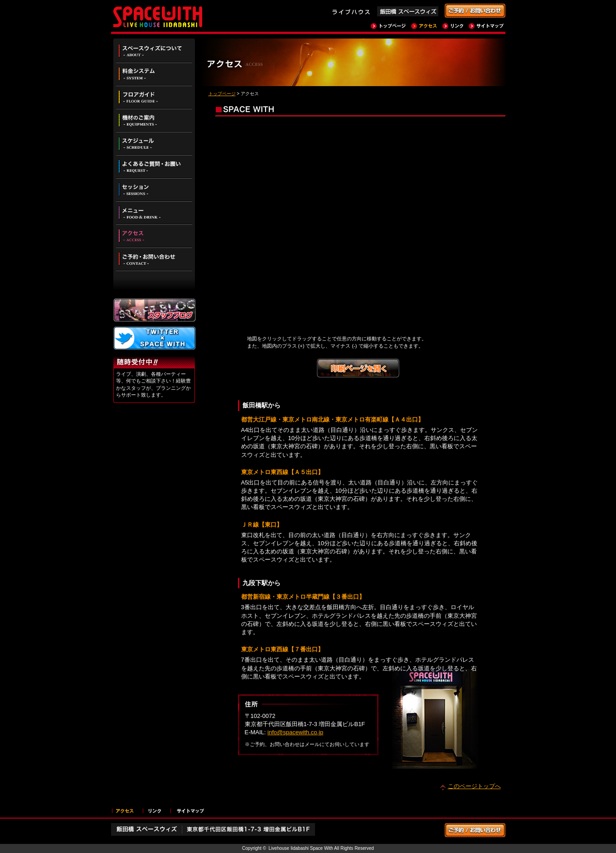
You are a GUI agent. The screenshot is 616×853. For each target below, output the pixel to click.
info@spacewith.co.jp (295, 732)
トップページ (222, 94)
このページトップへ (474, 786)
